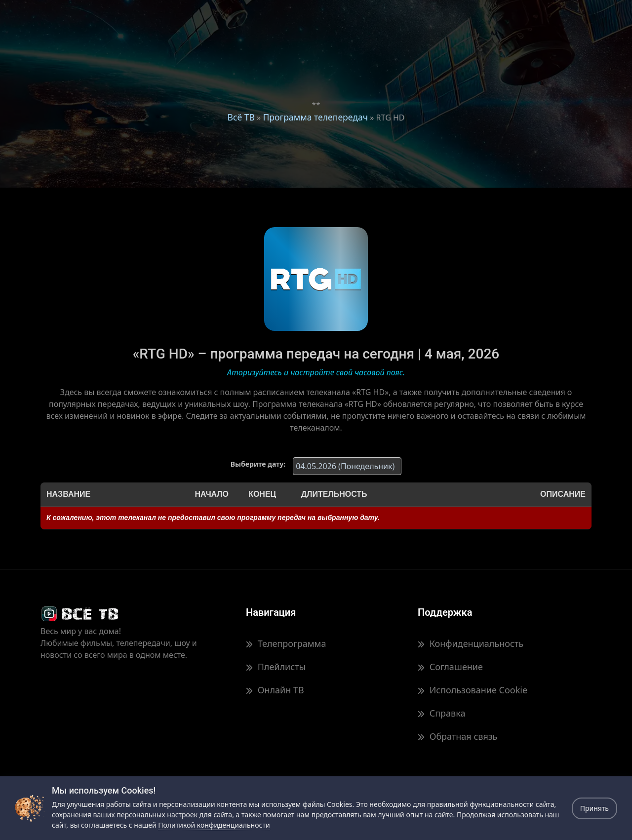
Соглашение (450, 667)
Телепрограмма (286, 643)
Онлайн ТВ (275, 690)
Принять (594, 808)
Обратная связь (457, 736)
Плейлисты (276, 667)
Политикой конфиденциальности (214, 825)
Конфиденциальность (471, 643)
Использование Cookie (473, 690)
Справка (441, 713)
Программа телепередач (315, 117)
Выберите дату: (258, 464)
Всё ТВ (241, 117)
